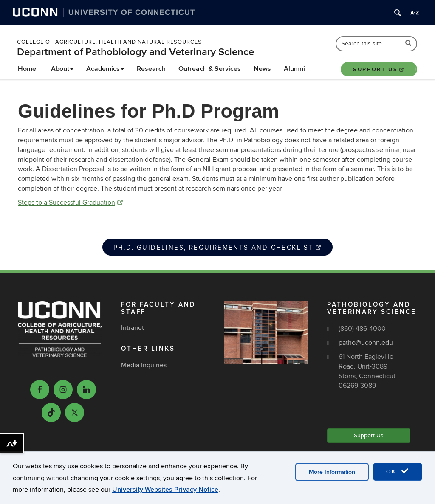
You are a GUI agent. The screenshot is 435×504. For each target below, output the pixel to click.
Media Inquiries (144, 365)
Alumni (294, 69)
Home (27, 69)
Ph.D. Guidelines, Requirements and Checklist (218, 248)
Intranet (133, 328)
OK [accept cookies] (398, 471)
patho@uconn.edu (366, 343)
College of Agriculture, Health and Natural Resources (109, 42)
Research (151, 69)
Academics (105, 69)
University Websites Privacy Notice (165, 490)
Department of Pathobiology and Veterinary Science (136, 52)
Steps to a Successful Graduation (70, 203)
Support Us (379, 70)
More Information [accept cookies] (332, 472)
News (262, 69)
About (62, 69)
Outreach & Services (210, 69)
